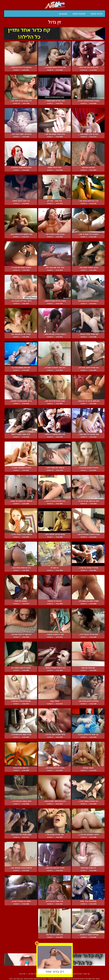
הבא (49, 948)
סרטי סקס (97, 14)
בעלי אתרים (33, 974)
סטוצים (63, 14)
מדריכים (22, 974)
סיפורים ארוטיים (46, 974)
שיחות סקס (79, 14)
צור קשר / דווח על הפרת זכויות (78, 974)
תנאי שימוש (60, 974)
